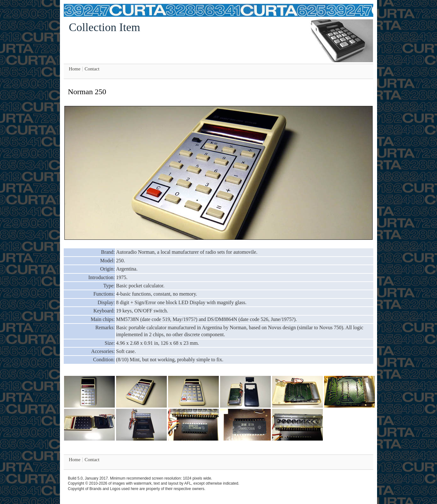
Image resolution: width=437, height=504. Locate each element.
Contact (92, 69)
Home (75, 69)
